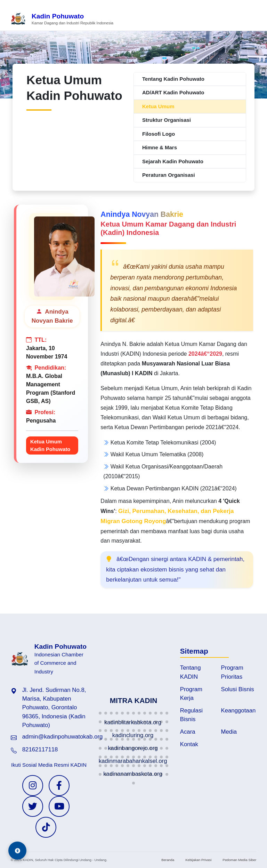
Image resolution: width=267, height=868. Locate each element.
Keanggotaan (238, 711)
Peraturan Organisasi (169, 175)
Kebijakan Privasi (198, 860)
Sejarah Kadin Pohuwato (173, 161)
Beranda (168, 860)
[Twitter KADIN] (33, 806)
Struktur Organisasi (167, 120)
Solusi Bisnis (238, 689)
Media (229, 732)
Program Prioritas (232, 672)
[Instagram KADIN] (33, 786)
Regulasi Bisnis (191, 715)
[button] (100, 713)
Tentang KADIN (191, 672)
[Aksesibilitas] (17, 851)
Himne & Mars (160, 147)
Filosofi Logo (159, 134)
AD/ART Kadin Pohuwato (173, 92)
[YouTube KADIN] (59, 806)
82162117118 (40, 749)
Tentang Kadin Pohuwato (173, 79)
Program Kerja (191, 694)
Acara (188, 732)
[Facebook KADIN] (59, 786)
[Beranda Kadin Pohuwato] (62, 19)
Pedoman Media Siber (239, 860)
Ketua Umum (158, 106)
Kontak (189, 744)
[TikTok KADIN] (46, 827)
